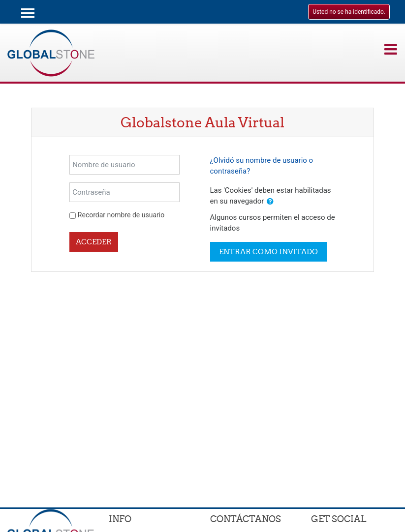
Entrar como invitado (268, 251)
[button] (270, 202)
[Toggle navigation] (391, 49)
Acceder (94, 242)
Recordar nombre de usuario (121, 215)
